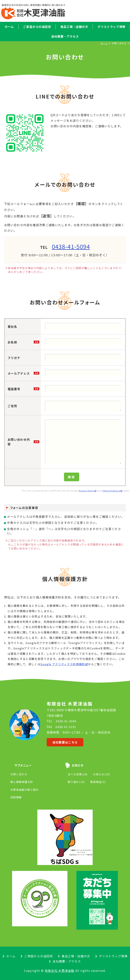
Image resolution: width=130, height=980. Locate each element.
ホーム (9, 27)
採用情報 (16, 797)
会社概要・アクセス (65, 36)
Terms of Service (111, 491)
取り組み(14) (76, 782)
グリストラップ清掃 (113, 956)
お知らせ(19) (101, 774)
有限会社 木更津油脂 (60, 971)
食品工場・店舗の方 (74, 27)
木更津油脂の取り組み (25, 790)
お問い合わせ (19, 774)
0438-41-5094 (71, 246)
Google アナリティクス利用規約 (63, 664)
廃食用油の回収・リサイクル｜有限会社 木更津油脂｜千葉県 (39, 11)
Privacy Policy (87, 491)
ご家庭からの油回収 (37, 27)
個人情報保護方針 (22, 782)
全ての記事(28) (78, 774)
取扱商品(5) (98, 782)
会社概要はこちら (65, 742)
